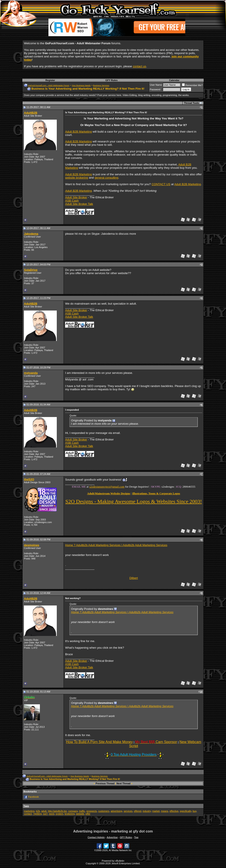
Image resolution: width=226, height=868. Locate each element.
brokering (70, 814)
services (128, 811)
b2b (38, 811)
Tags (26, 806)
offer (88, 814)
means (165, 811)
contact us (140, 66)
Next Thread (123, 783)
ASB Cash (72, 201)
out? (45, 814)
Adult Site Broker (76, 197)
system (60, 814)
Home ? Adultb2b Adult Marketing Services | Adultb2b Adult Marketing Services (116, 545)
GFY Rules (111, 80)
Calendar (174, 80)
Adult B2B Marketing (78, 132)
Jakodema (31, 234)
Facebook (33, 797)
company (73, 811)
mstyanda (31, 373)
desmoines (32, 545)
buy (195, 811)
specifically (185, 811)
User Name (156, 85)
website (80, 814)
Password (155, 89)
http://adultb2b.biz (57, 811)
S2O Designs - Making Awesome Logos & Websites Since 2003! (134, 501)
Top (136, 837)
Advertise (112, 837)
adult (44, 811)
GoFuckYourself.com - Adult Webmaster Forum (49, 85)
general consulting (106, 178)
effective (174, 811)
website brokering (77, 178)
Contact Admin (96, 837)
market (156, 811)
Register (50, 80)
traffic (82, 811)
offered (137, 811)
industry (147, 811)
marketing (29, 811)
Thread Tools (191, 103)
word (52, 814)
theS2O (29, 479)
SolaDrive (31, 270)
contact (28, 814)
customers (104, 811)
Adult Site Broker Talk (79, 204)
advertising (117, 811)
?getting (37, 814)
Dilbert (134, 578)
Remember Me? (192, 85)
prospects (92, 811)
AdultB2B (31, 113)
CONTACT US (161, 184)
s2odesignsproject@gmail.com (107, 487)
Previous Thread (105, 783)
